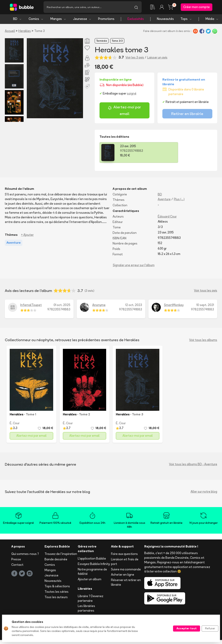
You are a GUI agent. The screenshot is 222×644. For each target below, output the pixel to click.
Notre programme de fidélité (92, 572)
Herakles (25, 31)
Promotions (106, 20)
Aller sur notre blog (204, 492)
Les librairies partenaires (86, 609)
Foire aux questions (124, 555)
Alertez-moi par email (124, 111)
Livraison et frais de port (125, 562)
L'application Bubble (92, 559)
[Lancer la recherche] (136, 7)
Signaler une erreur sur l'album (134, 266)
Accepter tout (187, 628)
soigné (132, 94)
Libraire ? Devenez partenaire (91, 599)
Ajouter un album (90, 580)
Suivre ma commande (126, 570)
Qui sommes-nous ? (25, 555)
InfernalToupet (31, 306)
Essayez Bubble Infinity (94, 564)
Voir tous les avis (206, 291)
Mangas (58, 20)
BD (17, 20)
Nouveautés (165, 20)
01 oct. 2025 (62, 306)
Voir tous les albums (203, 340)
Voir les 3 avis (135, 58)
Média (212, 20)
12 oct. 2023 (134, 306)
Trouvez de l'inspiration (61, 555)
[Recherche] (87, 7)
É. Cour (15, 424)
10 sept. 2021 (205, 306)
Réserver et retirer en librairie (126, 583)
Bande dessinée (56, 560)
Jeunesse (82, 20)
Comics (36, 20)
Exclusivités (136, 20)
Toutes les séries (57, 592)
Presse (16, 560)
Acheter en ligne (123, 575)
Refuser (210, 628)
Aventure (164, 200)
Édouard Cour (167, 217)
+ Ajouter (27, 235)
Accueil (10, 31)
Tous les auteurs (56, 598)
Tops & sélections (57, 587)
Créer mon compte (197, 7)
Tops (186, 20)
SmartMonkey (174, 306)
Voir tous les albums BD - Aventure (193, 465)
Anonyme (99, 306)
